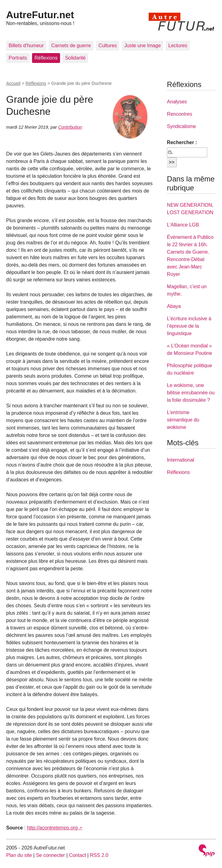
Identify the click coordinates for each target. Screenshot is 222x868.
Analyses (177, 102)
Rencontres (180, 114)
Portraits (18, 58)
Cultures (108, 46)
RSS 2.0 (99, 855)
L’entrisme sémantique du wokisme (183, 420)
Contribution (70, 127)
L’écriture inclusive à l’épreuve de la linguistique (189, 326)
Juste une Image (143, 46)
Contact (77, 855)
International (180, 460)
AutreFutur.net (40, 15)
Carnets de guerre (71, 46)
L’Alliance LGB (183, 225)
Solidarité (75, 58)
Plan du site (19, 855)
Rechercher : (182, 142)
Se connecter (50, 855)
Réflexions (46, 58)
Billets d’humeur (26, 46)
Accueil (13, 83)
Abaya (174, 306)
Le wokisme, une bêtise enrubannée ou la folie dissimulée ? (191, 393)
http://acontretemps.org (52, 828)
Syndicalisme (181, 126)
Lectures (178, 46)
